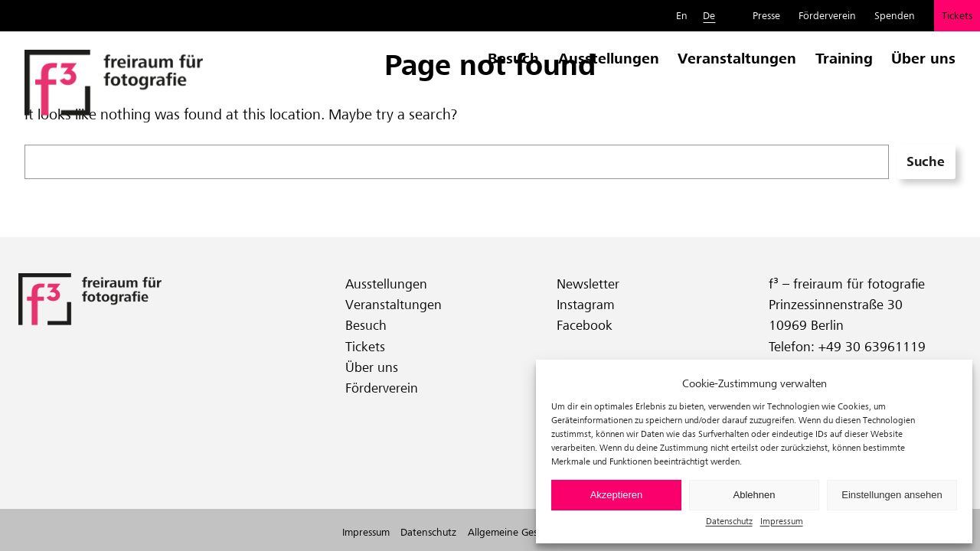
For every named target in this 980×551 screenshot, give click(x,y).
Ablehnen (755, 495)
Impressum (782, 521)
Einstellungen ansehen (892, 495)
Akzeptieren (617, 495)
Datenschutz (729, 521)
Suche (926, 161)
